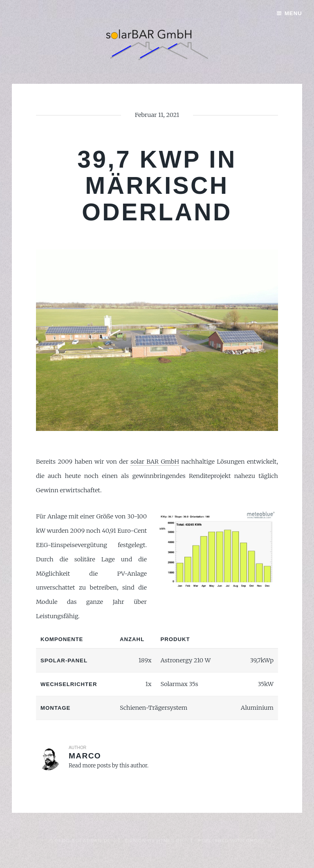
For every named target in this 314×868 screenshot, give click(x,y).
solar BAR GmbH (155, 462)
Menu (293, 13)
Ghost (255, 840)
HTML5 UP (170, 840)
